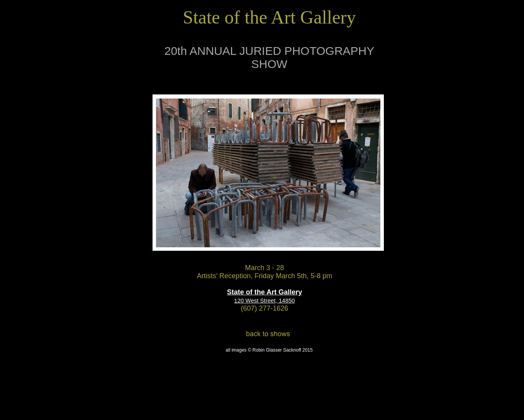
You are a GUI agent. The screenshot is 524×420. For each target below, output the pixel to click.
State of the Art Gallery (265, 292)
